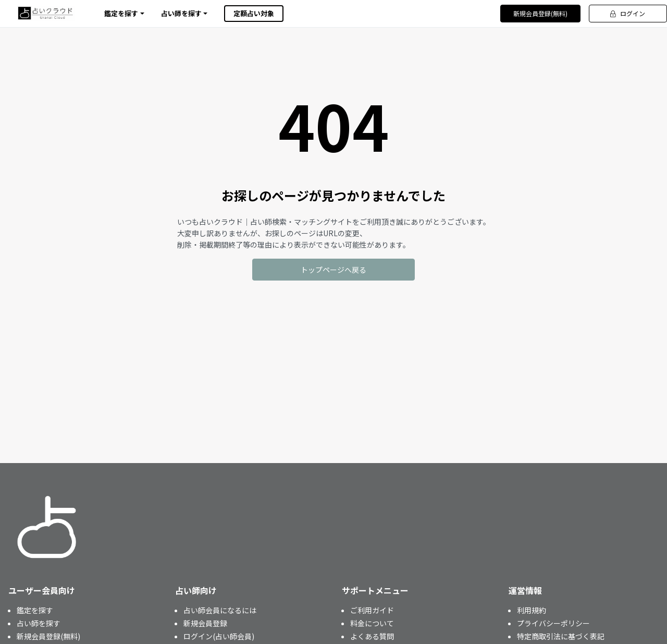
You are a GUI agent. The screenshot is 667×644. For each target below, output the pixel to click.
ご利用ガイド (372, 610)
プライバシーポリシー (553, 623)
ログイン (628, 13)
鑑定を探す (35, 610)
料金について (372, 623)
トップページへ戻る (333, 270)
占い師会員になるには (220, 610)
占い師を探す (39, 623)
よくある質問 (372, 636)
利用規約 (532, 610)
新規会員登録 (205, 623)
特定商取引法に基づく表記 (561, 636)
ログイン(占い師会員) (219, 636)
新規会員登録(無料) (540, 13)
